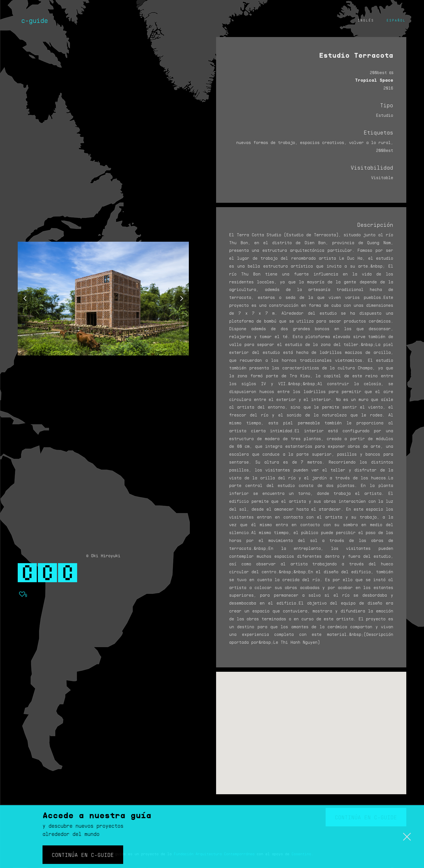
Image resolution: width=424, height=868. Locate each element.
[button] (25, 299)
